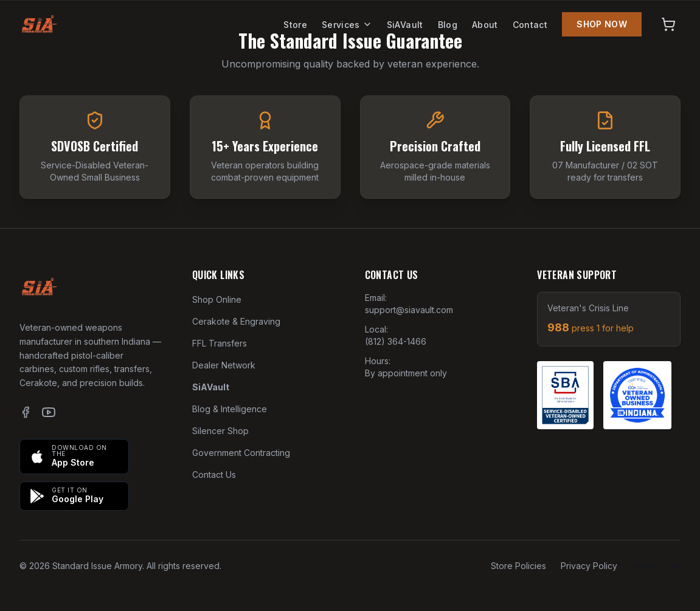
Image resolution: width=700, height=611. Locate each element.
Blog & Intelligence (230, 409)
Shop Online (217, 299)
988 (591, 327)
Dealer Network (224, 365)
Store (295, 25)
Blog (448, 25)
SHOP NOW (602, 24)
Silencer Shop (220, 431)
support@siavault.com (409, 310)
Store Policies (518, 566)
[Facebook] (26, 412)
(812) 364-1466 (396, 341)
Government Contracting (241, 453)
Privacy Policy (589, 566)
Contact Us (214, 475)
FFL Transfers (220, 343)
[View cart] (668, 24)
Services (347, 25)
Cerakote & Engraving (236, 321)
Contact (530, 25)
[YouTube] (49, 412)
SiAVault (405, 25)
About (485, 25)
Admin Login (656, 566)
